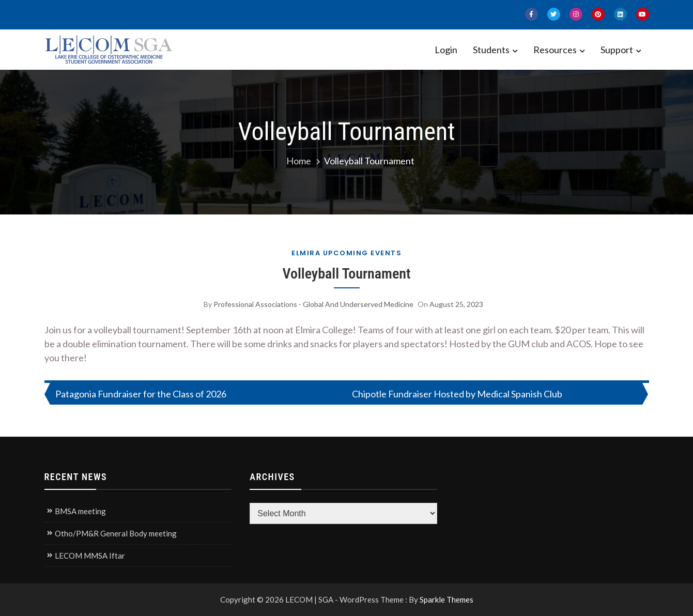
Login (446, 50)
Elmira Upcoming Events (346, 253)
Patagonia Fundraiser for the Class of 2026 (141, 394)
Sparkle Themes (446, 599)
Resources (555, 50)
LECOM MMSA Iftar (90, 556)
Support (617, 50)
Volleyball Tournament (346, 274)
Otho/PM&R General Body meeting (116, 533)
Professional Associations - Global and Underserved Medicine (313, 304)
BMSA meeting (80, 511)
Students (491, 50)
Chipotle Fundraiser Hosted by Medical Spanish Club (457, 394)
